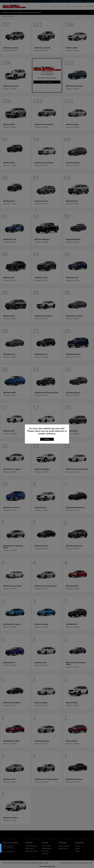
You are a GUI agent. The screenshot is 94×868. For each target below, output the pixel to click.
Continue (47, 439)
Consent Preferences (1, 848)
